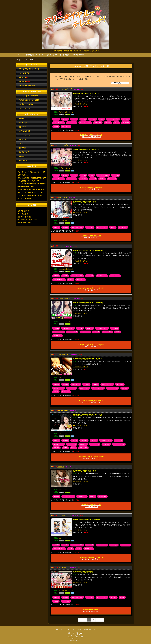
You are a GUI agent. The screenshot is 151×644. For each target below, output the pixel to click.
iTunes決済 (86, 384)
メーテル (61, 467)
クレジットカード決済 (113, 119)
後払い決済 (108, 123)
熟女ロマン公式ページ (91, 237)
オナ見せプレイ (24, 152)
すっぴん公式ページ (91, 289)
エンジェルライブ (65, 89)
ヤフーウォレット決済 (113, 388)
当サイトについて (78, 55)
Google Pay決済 (76, 384)
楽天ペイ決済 (126, 123)
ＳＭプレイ (22, 144)
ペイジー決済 (98, 123)
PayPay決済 (93, 119)
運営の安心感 (23, 160)
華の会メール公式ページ (91, 457)
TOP (57, 629)
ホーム (20, 55)
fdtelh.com (75, 639)
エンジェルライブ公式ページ (91, 136)
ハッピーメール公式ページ (91, 401)
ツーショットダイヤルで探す (28, 96)
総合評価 (21, 119)
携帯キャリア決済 (107, 332)
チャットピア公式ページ (91, 188)
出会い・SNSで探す (25, 108)
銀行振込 (56, 127)
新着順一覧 (23, 77)
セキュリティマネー (59, 123)
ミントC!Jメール (65, 515)
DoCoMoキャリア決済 (68, 328)
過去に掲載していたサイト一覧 (28, 220)
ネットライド (83, 444)
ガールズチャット (65, 298)
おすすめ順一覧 (24, 73)
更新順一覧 (24, 82)
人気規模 (21, 156)
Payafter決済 (90, 328)
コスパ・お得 (23, 123)
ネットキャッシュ (72, 388)
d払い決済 (65, 119)
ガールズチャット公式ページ (91, 345)
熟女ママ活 (22, 148)
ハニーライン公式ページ (91, 611)
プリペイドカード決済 (85, 123)
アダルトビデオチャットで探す (29, 100)
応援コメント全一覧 (24, 217)
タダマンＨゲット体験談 (27, 86)
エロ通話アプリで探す (26, 104)
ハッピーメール (64, 355)
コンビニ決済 (125, 119)
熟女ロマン (62, 198)
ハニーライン (63, 568)
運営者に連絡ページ (24, 223)
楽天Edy (117, 123)
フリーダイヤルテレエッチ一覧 (29, 69)
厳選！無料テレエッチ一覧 (35, 55)
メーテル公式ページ (91, 506)
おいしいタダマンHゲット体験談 (58, 55)
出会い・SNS (63, 377)
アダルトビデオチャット (67, 112)
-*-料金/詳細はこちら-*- (81, 104)
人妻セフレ (22, 139)
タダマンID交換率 (24, 131)
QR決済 (102, 119)
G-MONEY (74, 119)
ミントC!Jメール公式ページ (91, 558)
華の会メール (63, 411)
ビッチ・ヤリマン (24, 135)
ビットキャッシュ (72, 123)
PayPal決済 (94, 440)
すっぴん (62, 246)
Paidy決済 (83, 119)
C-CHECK (56, 119)
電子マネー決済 (66, 127)
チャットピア (63, 145)
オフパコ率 (22, 127)
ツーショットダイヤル (66, 220)
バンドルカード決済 (72, 332)
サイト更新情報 (23, 214)
